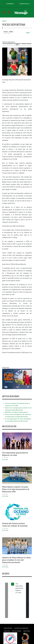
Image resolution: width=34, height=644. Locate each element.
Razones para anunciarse (21, 628)
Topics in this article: (9, 42)
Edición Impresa (9, 4)
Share (28, 33)
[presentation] (7, 600)
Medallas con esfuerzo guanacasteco (17, 412)
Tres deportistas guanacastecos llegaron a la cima (15, 454)
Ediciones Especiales (23, 4)
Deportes (4, 21)
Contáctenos (27, 631)
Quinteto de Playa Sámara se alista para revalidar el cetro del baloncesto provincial (16, 560)
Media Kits (7, 631)
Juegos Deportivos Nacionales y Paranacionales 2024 (17, 44)
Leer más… (6, 460)
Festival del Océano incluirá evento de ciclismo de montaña (15, 525)
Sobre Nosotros (8, 628)
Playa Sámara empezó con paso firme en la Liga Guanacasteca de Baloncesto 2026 (16, 489)
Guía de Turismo (17, 631)
